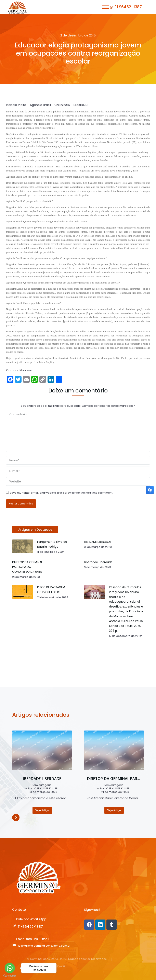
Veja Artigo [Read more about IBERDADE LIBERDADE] (42, 810)
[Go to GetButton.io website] (10, 976)
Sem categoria (42, 785)
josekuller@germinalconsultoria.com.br (44, 946)
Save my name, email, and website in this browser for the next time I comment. (61, 493)
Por (43, 789)
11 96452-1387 (128, 7)
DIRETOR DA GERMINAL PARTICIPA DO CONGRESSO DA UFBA (114, 779)
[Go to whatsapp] (10, 968)
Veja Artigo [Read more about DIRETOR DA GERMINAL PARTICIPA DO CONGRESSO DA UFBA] (114, 810)
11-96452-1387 (30, 927)
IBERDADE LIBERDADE (42, 779)
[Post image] (42, 750)
